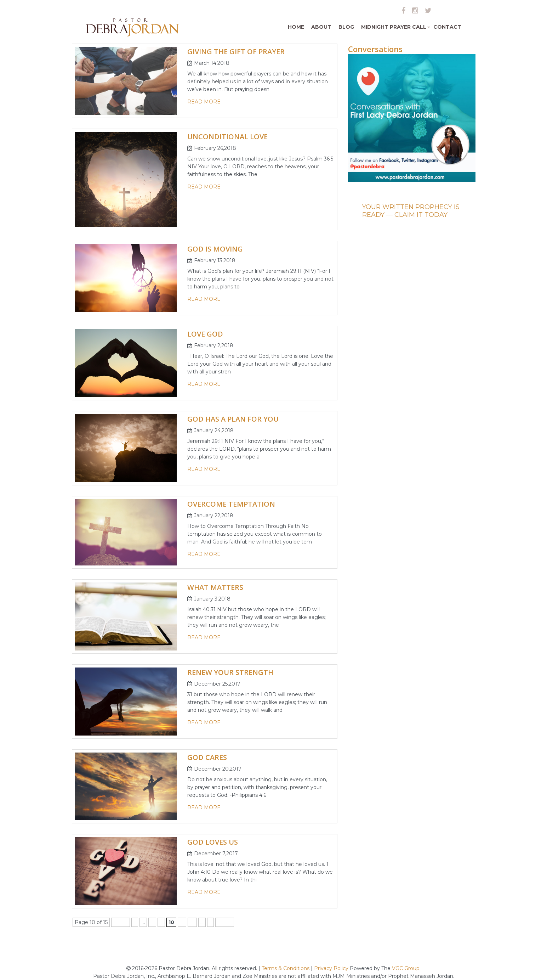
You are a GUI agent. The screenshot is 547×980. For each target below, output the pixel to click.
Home (296, 27)
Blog (346, 27)
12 (192, 922)
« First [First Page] (121, 922)
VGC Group (406, 968)
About (321, 27)
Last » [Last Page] (225, 922)
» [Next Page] (210, 922)
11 (182, 922)
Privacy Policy (331, 968)
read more (204, 102)
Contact (447, 27)
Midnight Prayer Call (395, 30)
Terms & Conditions (286, 968)
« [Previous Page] (135, 922)
